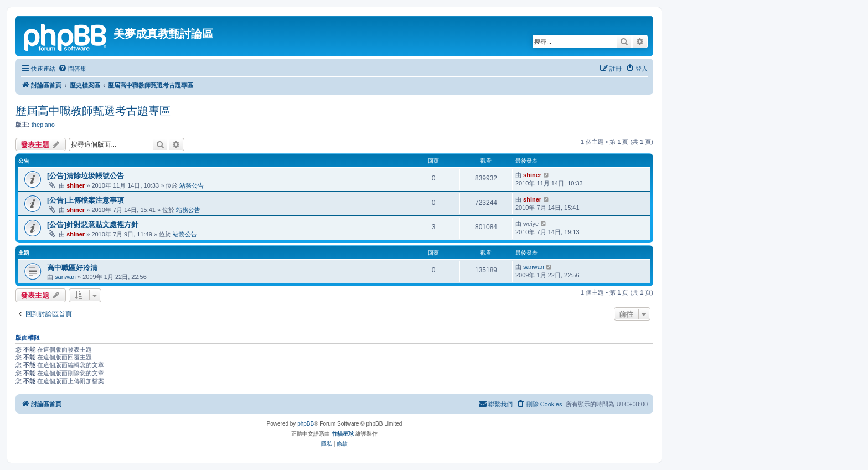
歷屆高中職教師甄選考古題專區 (93, 111)
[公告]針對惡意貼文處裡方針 (93, 224)
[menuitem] (72, 69)
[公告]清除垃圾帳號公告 (86, 176)
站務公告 (192, 185)
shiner (76, 185)
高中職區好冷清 (72, 268)
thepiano (43, 125)
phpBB (306, 424)
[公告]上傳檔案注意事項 (86, 200)
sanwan (65, 277)
